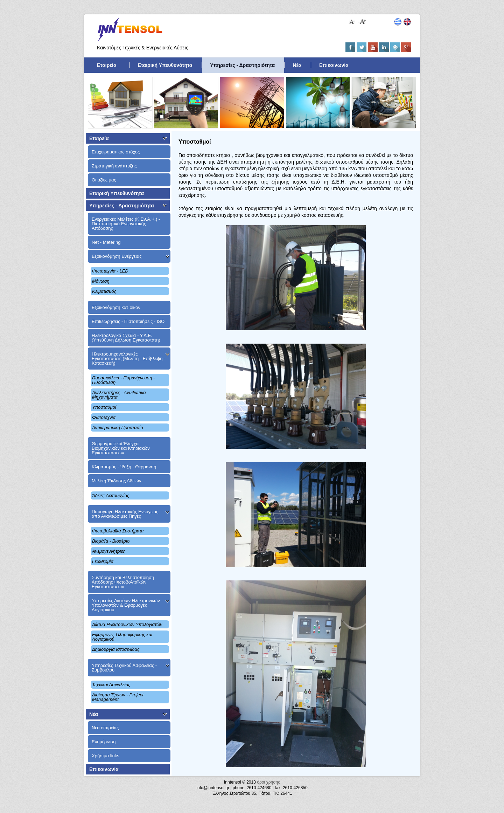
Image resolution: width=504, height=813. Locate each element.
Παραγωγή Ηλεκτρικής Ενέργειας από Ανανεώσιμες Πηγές (125, 514)
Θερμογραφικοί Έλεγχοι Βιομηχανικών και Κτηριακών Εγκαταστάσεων (121, 448)
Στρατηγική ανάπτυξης (114, 166)
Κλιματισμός (104, 291)
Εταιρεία (107, 65)
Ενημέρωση (104, 742)
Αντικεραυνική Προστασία (118, 428)
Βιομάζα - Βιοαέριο (111, 541)
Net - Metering (106, 242)
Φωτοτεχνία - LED (110, 271)
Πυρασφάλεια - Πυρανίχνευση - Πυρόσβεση (123, 380)
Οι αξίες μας (104, 180)
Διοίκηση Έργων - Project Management (118, 697)
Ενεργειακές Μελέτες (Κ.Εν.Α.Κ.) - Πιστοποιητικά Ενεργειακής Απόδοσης (126, 224)
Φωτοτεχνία (104, 417)
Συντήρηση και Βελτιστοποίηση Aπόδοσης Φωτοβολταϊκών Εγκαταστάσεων (123, 582)
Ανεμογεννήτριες (108, 551)
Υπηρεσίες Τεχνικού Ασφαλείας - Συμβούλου (124, 668)
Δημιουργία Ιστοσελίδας (116, 649)
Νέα (297, 65)
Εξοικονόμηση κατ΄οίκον (116, 307)
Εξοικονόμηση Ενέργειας (117, 256)
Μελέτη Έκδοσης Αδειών (117, 481)
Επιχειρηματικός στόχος (116, 152)
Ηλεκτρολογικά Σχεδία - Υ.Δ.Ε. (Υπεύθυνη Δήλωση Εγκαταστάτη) (126, 338)
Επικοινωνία (334, 65)
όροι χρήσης (268, 782)
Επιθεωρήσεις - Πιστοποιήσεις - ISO (128, 321)
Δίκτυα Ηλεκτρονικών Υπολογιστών (127, 624)
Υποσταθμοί (104, 407)
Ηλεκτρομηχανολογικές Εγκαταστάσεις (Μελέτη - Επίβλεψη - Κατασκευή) (128, 359)
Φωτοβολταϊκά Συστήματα (118, 531)
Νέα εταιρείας (105, 728)
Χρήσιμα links (106, 756)
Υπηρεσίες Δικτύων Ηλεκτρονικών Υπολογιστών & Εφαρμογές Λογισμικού (126, 605)
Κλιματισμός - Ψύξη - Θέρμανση (124, 467)
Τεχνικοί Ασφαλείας (111, 685)
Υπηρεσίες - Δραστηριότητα (242, 65)
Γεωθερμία (103, 561)
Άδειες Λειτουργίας (111, 495)
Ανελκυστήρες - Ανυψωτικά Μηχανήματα (119, 395)
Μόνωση (101, 281)
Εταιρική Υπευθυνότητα (165, 65)
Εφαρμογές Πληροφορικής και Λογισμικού (122, 637)
